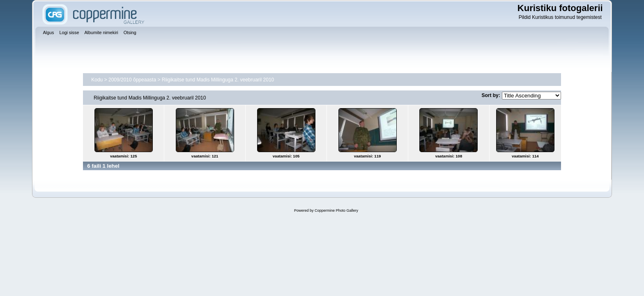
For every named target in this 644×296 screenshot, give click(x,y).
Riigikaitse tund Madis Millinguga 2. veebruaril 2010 (218, 80)
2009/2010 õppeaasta (132, 80)
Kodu (97, 80)
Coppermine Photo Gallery (336, 210)
